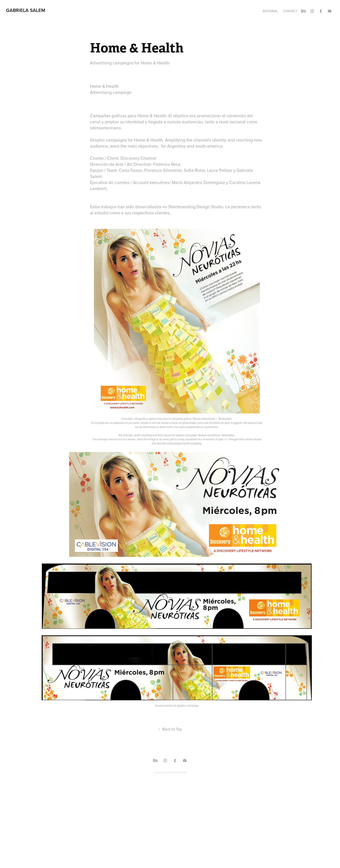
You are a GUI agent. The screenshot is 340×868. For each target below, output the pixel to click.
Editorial (270, 11)
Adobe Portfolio (177, 772)
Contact (290, 11)
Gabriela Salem (26, 10)
